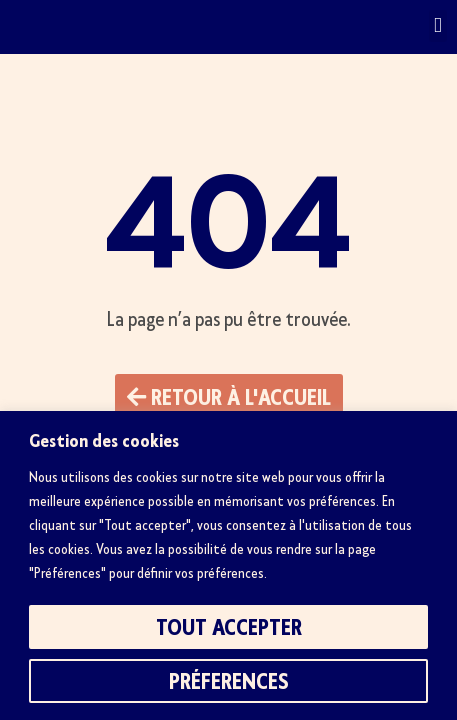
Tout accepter (229, 627)
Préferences (229, 681)
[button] (438, 26)
